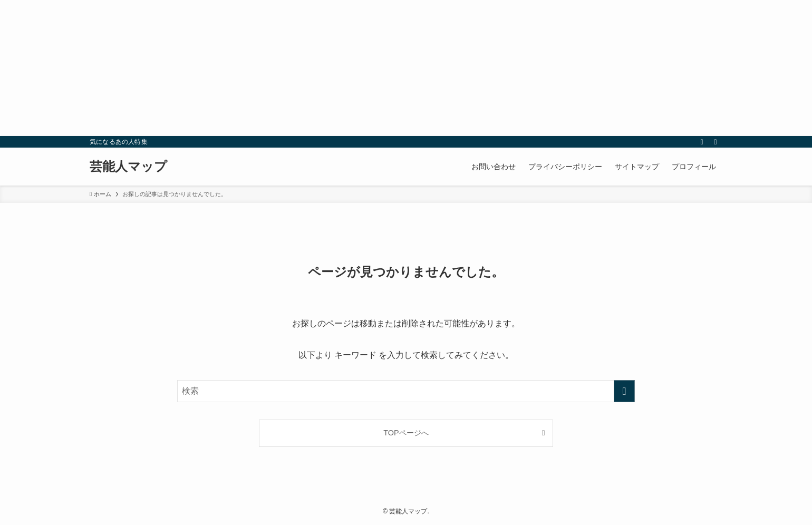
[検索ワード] (406, 391)
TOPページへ (406, 433)
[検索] (716, 142)
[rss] (702, 142)
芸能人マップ (128, 167)
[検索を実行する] (624, 391)
